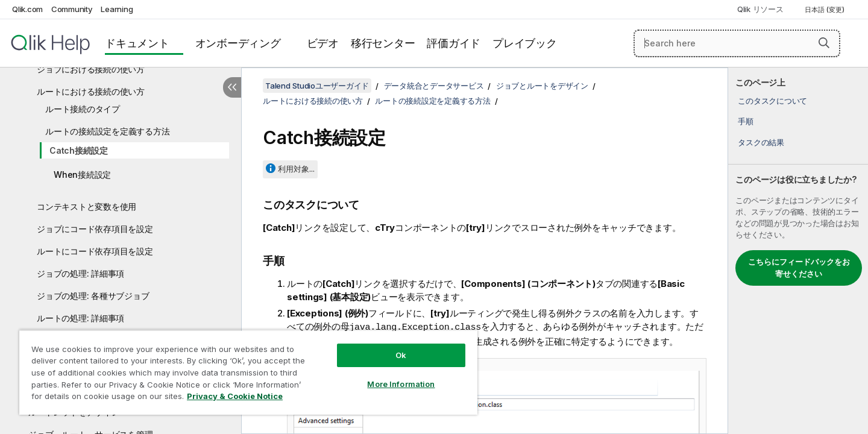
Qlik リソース (760, 9)
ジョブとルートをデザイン (542, 86)
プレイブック (525, 43)
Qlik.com (27, 9)
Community (72, 9)
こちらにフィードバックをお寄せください (799, 268)
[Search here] (737, 43)
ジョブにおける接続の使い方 (91, 69)
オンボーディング (238, 43)
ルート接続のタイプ (83, 109)
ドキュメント (137, 43)
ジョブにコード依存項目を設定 (95, 229)
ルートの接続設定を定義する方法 (107, 131)
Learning (117, 9)
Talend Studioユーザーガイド (317, 86)
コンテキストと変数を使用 (86, 206)
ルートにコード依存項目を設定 (95, 251)
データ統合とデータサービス (434, 86)
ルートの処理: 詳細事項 (80, 318)
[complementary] (798, 251)
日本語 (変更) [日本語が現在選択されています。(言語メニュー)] (826, 10)
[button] (824, 43)
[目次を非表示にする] (232, 87)
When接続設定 (82, 175)
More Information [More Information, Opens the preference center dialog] (401, 384)
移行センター (383, 43)
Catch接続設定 (79, 150)
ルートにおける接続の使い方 (91, 91)
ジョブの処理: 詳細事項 (80, 273)
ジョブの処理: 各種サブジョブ (93, 296)
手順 (746, 121)
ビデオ (323, 43)
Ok (401, 355)
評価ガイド (454, 43)
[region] (248, 372)
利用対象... (296, 169)
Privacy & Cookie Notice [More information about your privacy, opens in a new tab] (235, 396)
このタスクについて (772, 101)
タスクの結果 (761, 142)
